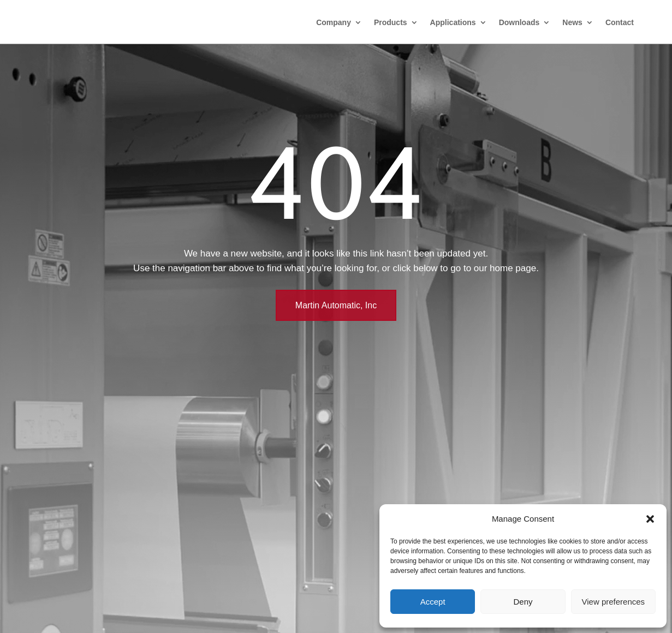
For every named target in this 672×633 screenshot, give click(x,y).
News (572, 22)
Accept (433, 602)
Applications (453, 22)
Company (334, 22)
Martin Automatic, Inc (336, 305)
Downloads (519, 22)
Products (391, 22)
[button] (650, 519)
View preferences (614, 602)
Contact (620, 22)
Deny (523, 602)
